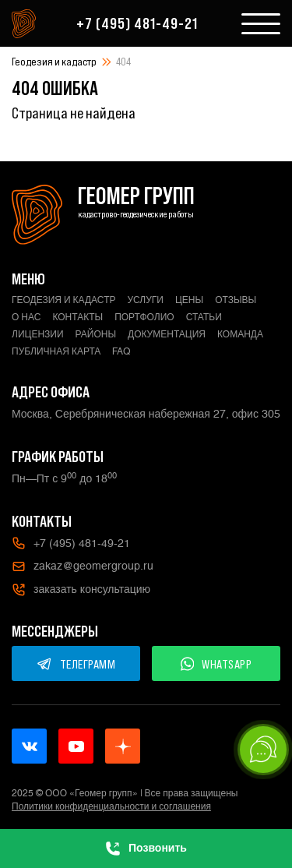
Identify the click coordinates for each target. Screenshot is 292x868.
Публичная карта (56, 351)
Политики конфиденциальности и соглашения (111, 806)
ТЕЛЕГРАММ (76, 664)
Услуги (145, 300)
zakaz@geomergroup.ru (83, 566)
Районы (96, 334)
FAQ (121, 351)
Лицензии (38, 334)
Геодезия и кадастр (54, 62)
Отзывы (236, 300)
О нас (26, 317)
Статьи (204, 317)
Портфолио (144, 317)
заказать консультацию (81, 590)
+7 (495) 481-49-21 (137, 23)
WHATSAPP (216, 664)
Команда (240, 334)
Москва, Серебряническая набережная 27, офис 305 (146, 414)
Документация (167, 334)
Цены (189, 300)
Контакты (77, 317)
